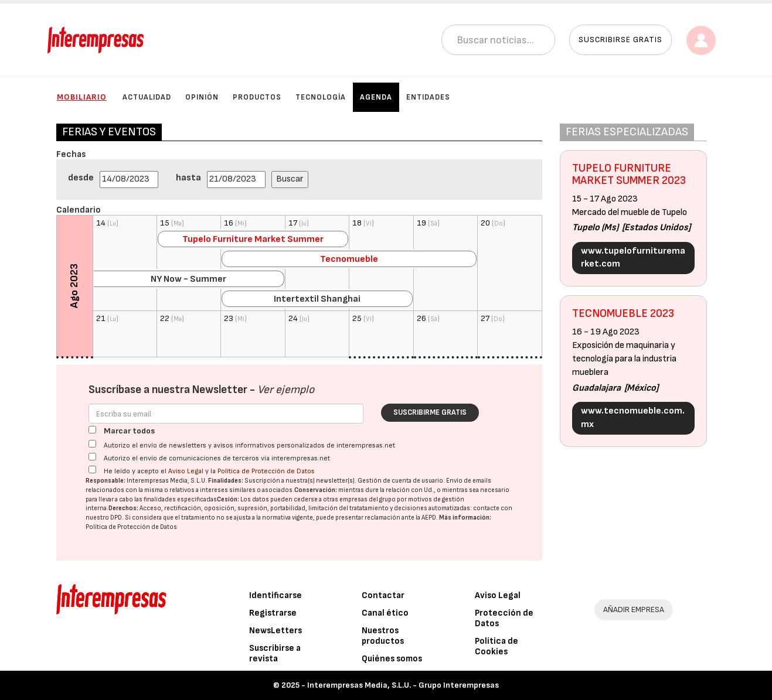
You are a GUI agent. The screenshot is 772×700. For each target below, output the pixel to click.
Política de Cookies (496, 646)
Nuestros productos (383, 636)
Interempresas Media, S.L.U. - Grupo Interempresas (403, 685)
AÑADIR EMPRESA (634, 609)
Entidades (428, 97)
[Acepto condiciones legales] (92, 469)
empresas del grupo (368, 499)
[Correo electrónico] (226, 414)
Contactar (383, 595)
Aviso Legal (186, 471)
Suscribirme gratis (430, 412)
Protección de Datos (504, 618)
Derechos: (123, 508)
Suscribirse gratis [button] (620, 40)
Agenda (376, 97)
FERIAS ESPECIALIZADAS (627, 132)
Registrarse (273, 613)
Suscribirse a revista (275, 653)
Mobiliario (82, 97)
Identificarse (276, 595)
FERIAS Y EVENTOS (109, 132)
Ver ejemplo (286, 390)
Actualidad (147, 97)
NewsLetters (276, 631)
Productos (257, 97)
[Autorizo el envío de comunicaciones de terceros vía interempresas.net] (92, 457)
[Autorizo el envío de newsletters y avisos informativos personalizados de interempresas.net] (92, 444)
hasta (188, 178)
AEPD (429, 518)
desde (81, 178)
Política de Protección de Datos (266, 471)
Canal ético (385, 613)
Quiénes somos (392, 659)
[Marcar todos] (92, 430)
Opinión (202, 97)
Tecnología (321, 97)
